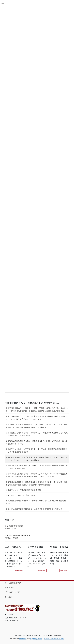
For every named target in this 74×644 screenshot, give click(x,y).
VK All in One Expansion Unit (54, 639)
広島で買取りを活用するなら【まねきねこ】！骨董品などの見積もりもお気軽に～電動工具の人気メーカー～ (37, 434)
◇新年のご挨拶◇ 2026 (14, 526)
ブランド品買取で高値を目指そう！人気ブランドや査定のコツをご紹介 (34, 509)
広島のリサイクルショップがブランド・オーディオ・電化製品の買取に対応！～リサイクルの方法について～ (37, 450)
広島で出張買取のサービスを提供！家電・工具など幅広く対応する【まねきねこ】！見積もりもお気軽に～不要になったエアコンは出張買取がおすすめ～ (37, 409)
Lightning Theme (36, 639)
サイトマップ (10, 588)
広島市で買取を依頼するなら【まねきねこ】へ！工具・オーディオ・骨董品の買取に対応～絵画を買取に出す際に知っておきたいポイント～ (37, 475)
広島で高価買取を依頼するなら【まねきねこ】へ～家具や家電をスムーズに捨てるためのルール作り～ (37, 442)
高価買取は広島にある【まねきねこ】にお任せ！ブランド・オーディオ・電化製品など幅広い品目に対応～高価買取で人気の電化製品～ (37, 483)
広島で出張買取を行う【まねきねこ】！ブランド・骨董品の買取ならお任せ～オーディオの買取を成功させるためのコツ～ (37, 418)
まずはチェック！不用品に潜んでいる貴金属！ (24, 490)
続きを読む (19, 571)
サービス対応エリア (13, 583)
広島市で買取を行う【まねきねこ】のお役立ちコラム (32, 403)
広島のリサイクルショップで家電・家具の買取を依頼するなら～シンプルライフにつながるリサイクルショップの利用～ (37, 459)
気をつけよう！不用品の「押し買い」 (21, 495)
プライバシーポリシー (14, 592)
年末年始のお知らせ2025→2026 (18, 535)
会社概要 (8, 597)
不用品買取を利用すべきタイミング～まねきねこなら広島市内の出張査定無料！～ (36, 502)
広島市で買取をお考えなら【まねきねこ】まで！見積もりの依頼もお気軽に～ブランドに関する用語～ (37, 467)
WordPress (23, 639)
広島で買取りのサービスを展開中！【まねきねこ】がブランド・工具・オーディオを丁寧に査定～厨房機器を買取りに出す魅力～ (37, 426)
